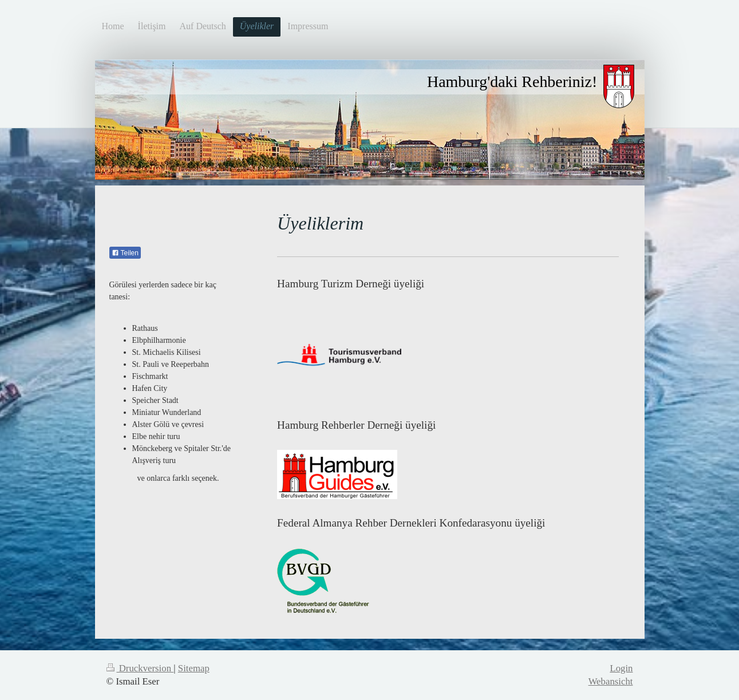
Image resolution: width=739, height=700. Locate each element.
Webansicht (611, 681)
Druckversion (140, 668)
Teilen (125, 253)
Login (621, 668)
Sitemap (194, 668)
